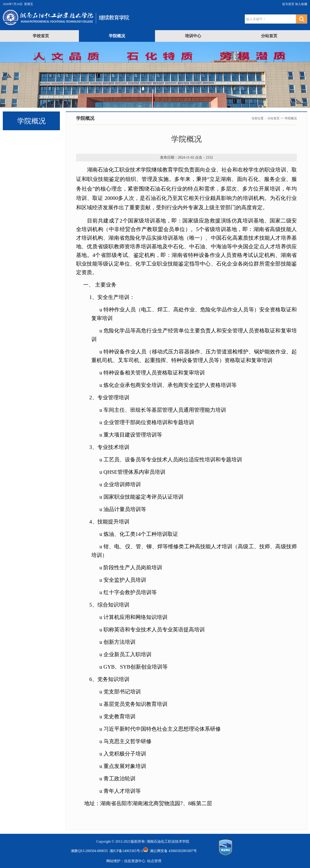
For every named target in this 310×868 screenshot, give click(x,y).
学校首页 (41, 36)
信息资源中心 (135, 861)
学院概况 (117, 36)
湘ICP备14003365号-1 (125, 851)
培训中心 (193, 36)
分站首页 (269, 36)
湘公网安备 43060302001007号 (170, 851)
